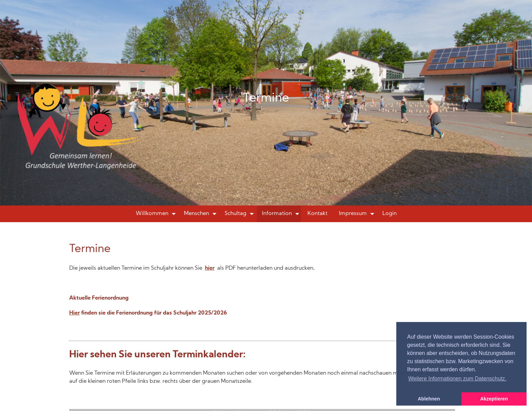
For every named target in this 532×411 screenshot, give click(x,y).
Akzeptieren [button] (494, 399)
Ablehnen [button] (429, 399)
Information (277, 214)
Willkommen (152, 214)
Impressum (353, 214)
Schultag (235, 214)
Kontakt (317, 214)
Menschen (196, 214)
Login (389, 214)
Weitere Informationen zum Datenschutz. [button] (457, 379)
